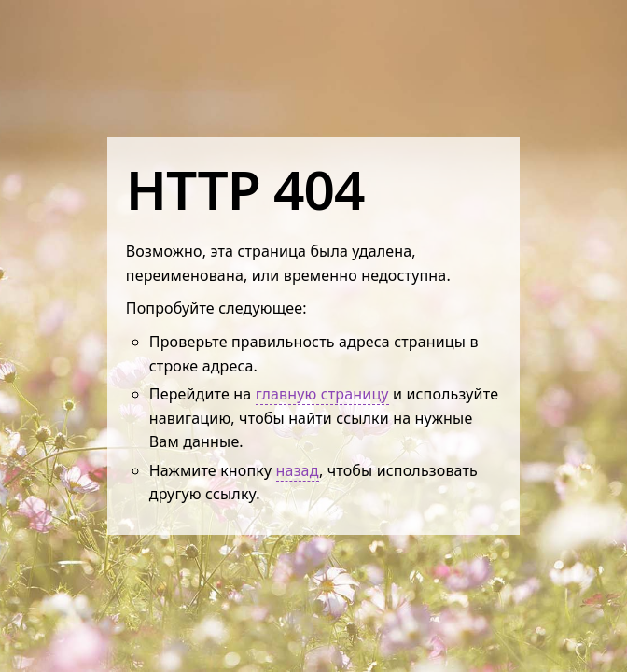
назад (298, 470)
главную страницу (322, 394)
